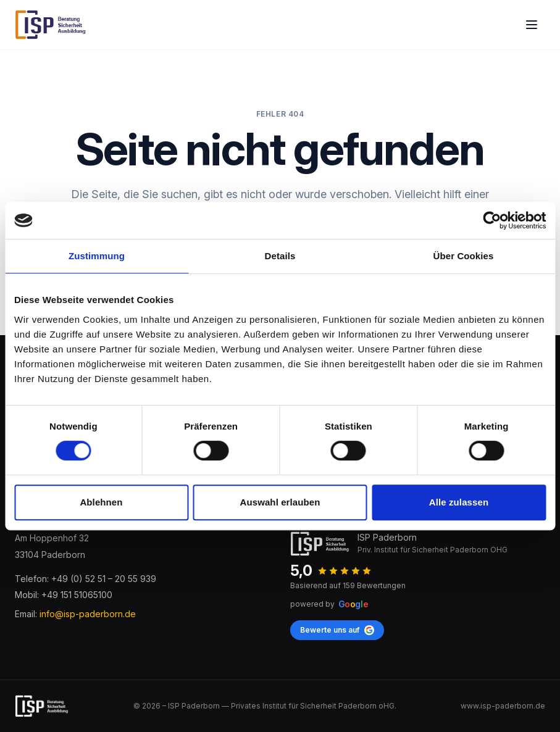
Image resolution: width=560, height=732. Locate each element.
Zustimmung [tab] (97, 256)
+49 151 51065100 (77, 595)
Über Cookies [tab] (464, 256)
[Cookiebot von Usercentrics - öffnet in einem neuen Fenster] (492, 220)
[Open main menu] (532, 25)
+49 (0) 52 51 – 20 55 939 (104, 579)
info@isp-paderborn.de (88, 614)
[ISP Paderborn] (51, 25)
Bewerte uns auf (337, 630)
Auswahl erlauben (280, 502)
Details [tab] (280, 256)
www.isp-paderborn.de (503, 706)
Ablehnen (101, 502)
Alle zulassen (459, 502)
